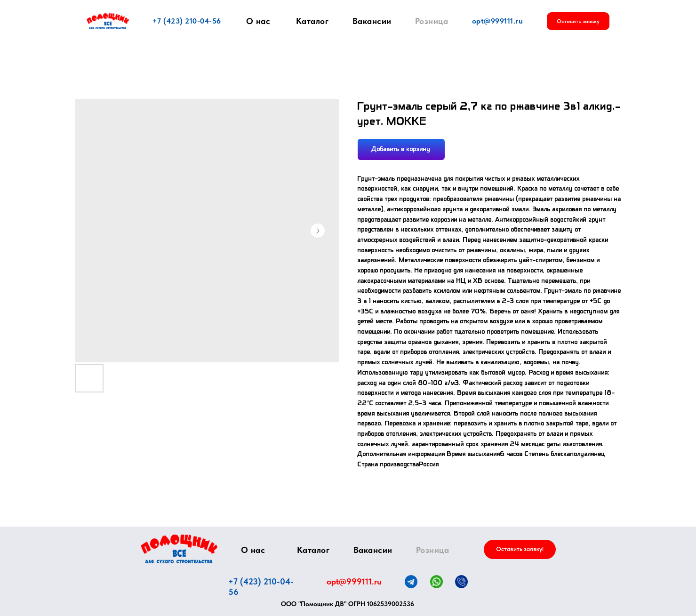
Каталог (312, 21)
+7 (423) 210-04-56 (187, 21)
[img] (179, 549)
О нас (258, 21)
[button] (578, 21)
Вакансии (372, 21)
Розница (432, 21)
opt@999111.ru (498, 21)
